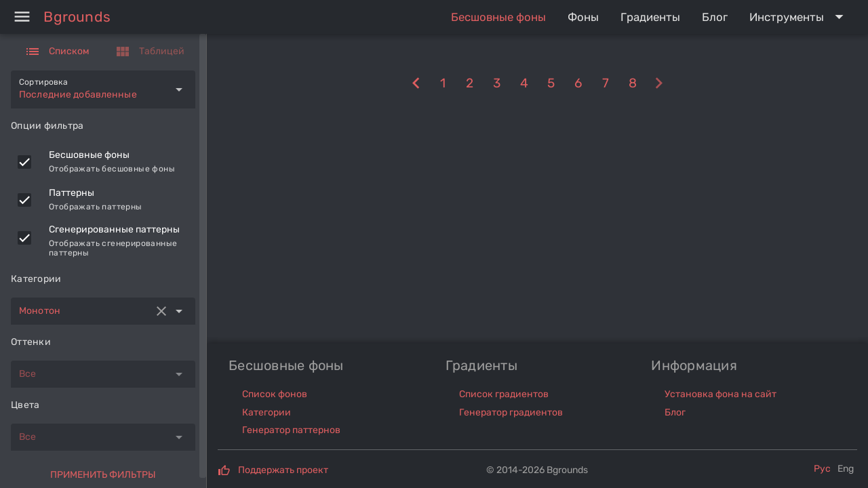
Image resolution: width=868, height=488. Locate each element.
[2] (470, 84)
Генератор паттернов (291, 430)
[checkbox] (24, 162)
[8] (416, 84)
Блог (675, 412)
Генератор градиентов (511, 412)
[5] (551, 84)
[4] (524, 84)
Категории (267, 412)
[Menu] (22, 17)
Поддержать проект (283, 470)
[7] (606, 84)
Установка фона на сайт (721, 394)
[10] (659, 84)
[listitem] (103, 162)
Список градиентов (504, 394)
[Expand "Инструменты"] (799, 17)
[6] (578, 84)
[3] (497, 84)
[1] (443, 84)
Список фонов (275, 394)
